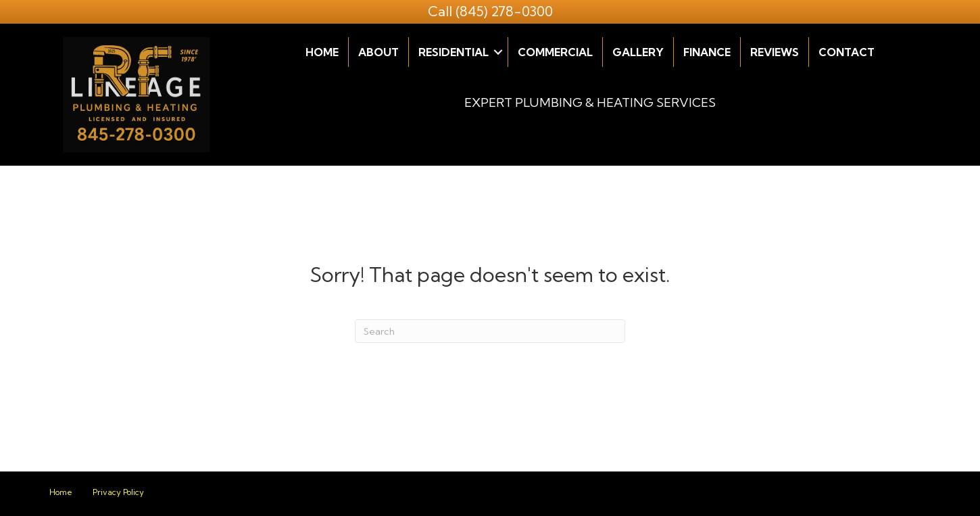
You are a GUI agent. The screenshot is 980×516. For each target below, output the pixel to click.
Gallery (638, 52)
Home (322, 52)
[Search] (490, 331)
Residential (454, 52)
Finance (707, 52)
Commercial (555, 52)
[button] (498, 52)
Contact (847, 52)
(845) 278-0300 (504, 11)
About (378, 52)
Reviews (775, 52)
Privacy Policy (118, 492)
